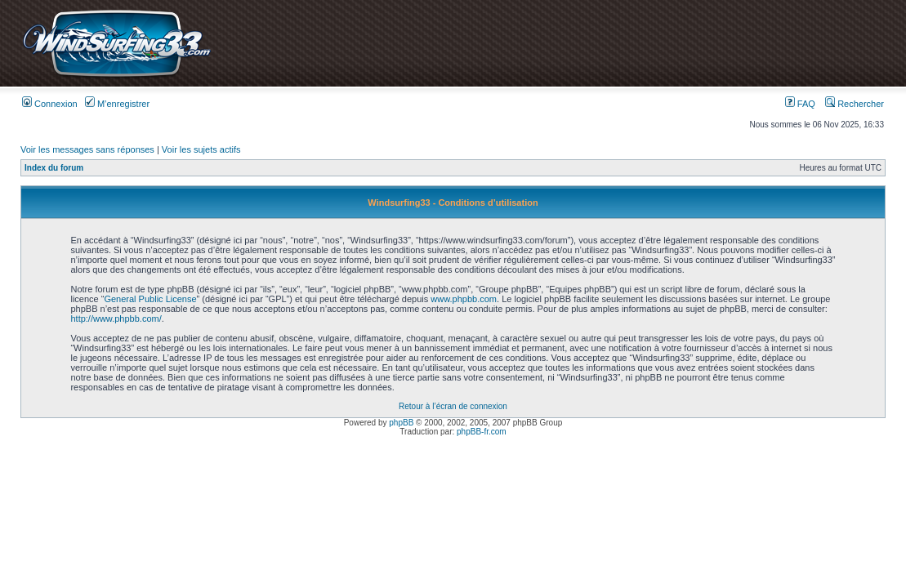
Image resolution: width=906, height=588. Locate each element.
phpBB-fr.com (482, 432)
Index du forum (54, 168)
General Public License (150, 299)
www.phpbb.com (464, 299)
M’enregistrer (117, 104)
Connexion (50, 104)
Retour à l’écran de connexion (453, 406)
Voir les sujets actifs (201, 149)
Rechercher (855, 104)
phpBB (401, 423)
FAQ (800, 104)
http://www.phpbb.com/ (116, 318)
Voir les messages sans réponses (87, 149)
